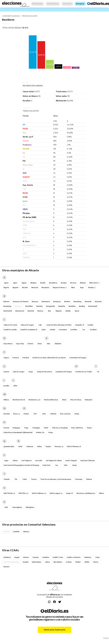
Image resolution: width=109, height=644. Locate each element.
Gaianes (6, 372)
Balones (6, 302)
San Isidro (39, 461)
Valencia (26, 532)
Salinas (15, 461)
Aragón (17, 557)
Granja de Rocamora (44, 372)
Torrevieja (79, 479)
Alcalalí (43, 283)
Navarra (6, 567)
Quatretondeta (9, 447)
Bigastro (59, 311)
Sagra (6, 461)
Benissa (40, 311)
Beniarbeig (77, 302)
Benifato (40, 306)
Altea (73, 288)
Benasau (35, 302)
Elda (49, 344)
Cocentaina (63, 330)
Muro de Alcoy (76, 400)
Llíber (15, 386)
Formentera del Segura (78, 358)
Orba (44, 414)
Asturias (26, 557)
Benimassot (20, 311)
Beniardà (88, 302)
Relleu (40, 447)
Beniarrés (98, 302)
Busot (77, 311)
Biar (49, 311)
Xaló (6, 507)
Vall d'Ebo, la (23, 493)
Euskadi (26, 562)
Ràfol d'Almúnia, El (74, 447)
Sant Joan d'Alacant (87, 461)
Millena (6, 400)
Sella (66, 465)
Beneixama (46, 302)
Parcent (6, 428)
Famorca (16, 358)
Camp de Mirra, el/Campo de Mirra (59, 325)
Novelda (7, 414)
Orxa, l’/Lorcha (65, 414)
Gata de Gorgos (19, 372)
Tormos (34, 479)
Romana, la (59, 447)
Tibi (16, 479)
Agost (6, 283)
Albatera (33, 283)
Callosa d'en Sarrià (10, 325)
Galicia (47, 562)
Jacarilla (6, 386)
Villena (101, 493)
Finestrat (26, 358)
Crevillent (93, 330)
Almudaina (45, 288)
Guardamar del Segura (64, 372)
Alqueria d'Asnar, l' (60, 288)
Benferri (67, 302)
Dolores (30, 344)
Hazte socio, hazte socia (55, 630)
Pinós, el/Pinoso (77, 428)
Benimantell (93, 306)
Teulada (6, 479)
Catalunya (88, 557)
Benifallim (29, 306)
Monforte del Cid (19, 400)
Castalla (90, 325)
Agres (15, 283)
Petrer (46, 428)
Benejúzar (57, 302)
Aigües (24, 283)
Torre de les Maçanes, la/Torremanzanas (56, 479)
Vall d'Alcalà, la (9, 493)
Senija (74, 465)
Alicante (25, 288)
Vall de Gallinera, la (39, 493)
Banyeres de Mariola (21, 302)
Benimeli (31, 311)
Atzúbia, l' (92, 288)
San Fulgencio (27, 461)
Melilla (87, 562)
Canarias (36, 557)
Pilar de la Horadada (60, 428)
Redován (30, 447)
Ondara (26, 414)
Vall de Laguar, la (56, 493)
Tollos (25, 479)
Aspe (82, 288)
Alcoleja (64, 283)
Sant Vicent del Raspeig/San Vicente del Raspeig (21, 465)
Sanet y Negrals (71, 461)
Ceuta (97, 557)
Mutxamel (88, 400)
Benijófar (62, 306)
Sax (57, 465)
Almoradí (35, 288)
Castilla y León (58, 557)
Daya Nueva (8, 344)
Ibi (98, 372)
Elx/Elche (58, 344)
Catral (43, 330)
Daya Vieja (20, 344)
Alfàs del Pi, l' (94, 283)
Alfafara (83, 283)
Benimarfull (8, 311)
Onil (35, 414)
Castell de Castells (10, 330)
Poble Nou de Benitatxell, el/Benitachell (18, 432)
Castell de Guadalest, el (29, 330)
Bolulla (68, 311)
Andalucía (7, 557)
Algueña (15, 288)
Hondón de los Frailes (84, 372)
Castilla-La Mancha (74, 557)
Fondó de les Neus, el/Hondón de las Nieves (49, 358)
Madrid (78, 562)
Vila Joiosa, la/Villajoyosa (86, 493)
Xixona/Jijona (17, 507)
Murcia (96, 562)
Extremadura (37, 562)
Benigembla (51, 306)
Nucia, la (17, 414)
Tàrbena (89, 479)
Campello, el (79, 325)
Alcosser (73, 283)
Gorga (31, 372)
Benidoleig (7, 306)
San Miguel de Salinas (54, 461)
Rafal (20, 447)
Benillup (82, 306)
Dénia (40, 344)
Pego (26, 428)
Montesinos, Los (34, 400)
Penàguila (36, 428)
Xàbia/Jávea (30, 507)
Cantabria (46, 557)
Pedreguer (16, 428)
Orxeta (77, 414)
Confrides (74, 330)
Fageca (6, 358)
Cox (84, 330)
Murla (64, 400)
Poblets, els (40, 432)
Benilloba (72, 306)
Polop (51, 432)
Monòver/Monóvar (51, 400)
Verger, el (69, 493)
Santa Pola (46, 465)
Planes (89, 428)
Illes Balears (58, 562)
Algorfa (6, 288)
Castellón (16, 532)
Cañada (52, 330)
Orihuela (53, 414)
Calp (40, 325)
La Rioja (69, 562)
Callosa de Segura (27, 325)
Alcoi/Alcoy (53, 283)
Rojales (48, 447)
